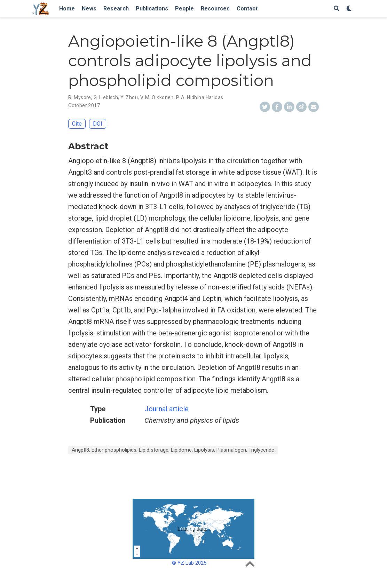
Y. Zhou (129, 97)
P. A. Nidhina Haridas (200, 97)
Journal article (167, 409)
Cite (77, 124)
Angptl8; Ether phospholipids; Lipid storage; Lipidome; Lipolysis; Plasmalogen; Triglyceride (173, 450)
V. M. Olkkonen (157, 97)
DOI (98, 124)
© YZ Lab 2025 (189, 563)
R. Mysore (80, 97)
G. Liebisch (106, 97)
